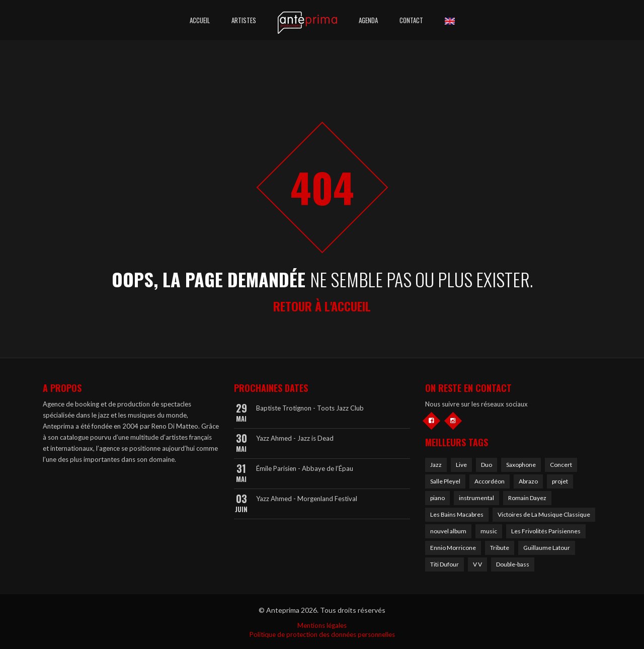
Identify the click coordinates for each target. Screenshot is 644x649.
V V (477, 564)
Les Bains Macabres (457, 514)
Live (461, 465)
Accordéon (490, 481)
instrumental (476, 498)
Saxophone (521, 465)
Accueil (200, 20)
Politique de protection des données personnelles (322, 634)
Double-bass (513, 564)
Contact (411, 20)
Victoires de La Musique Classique (544, 514)
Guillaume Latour (547, 548)
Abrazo (528, 481)
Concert (561, 465)
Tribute (500, 548)
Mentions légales (322, 625)
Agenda (368, 20)
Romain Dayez (527, 498)
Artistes (244, 20)
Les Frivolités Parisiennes (546, 531)
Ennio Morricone (453, 548)
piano (437, 498)
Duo (487, 465)
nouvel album (448, 531)
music (489, 531)
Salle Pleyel (445, 481)
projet (560, 481)
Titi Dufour (445, 564)
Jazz (436, 465)
